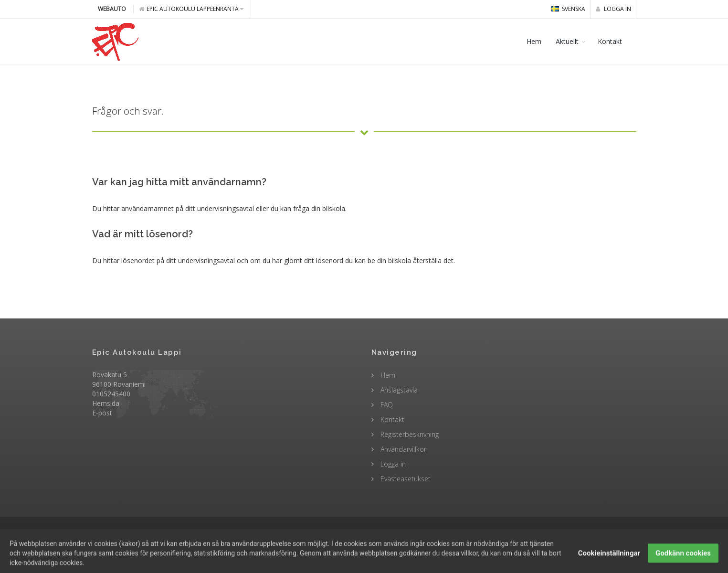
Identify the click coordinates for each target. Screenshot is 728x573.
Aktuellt (567, 41)
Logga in (613, 9)
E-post (102, 413)
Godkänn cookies (683, 561)
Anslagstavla (398, 390)
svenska (568, 9)
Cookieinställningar (609, 561)
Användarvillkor (402, 449)
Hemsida (106, 403)
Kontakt (610, 41)
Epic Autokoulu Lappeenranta (191, 9)
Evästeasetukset (405, 479)
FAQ (386, 405)
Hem (534, 41)
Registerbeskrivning (409, 434)
